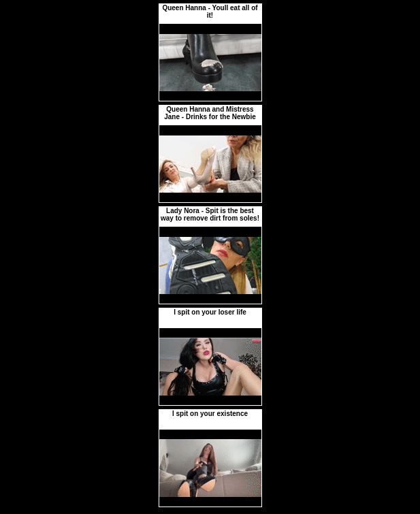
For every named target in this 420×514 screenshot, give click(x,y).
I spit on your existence (210, 414)
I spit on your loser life (210, 312)
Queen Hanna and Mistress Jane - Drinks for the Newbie (210, 113)
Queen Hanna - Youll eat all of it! (210, 12)
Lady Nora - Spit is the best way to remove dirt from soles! (210, 214)
